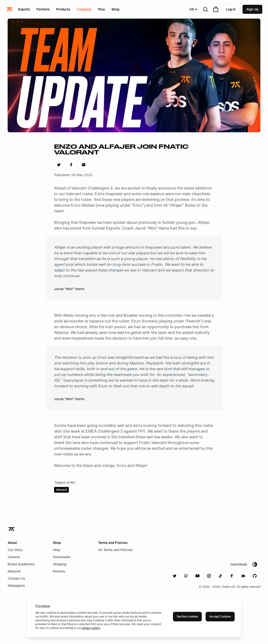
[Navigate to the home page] (10, 9)
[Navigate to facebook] (232, 576)
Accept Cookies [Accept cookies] (220, 616)
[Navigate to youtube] (197, 576)
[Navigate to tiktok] (220, 576)
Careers (14, 557)
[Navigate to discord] (243, 576)
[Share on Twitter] (59, 165)
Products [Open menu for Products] (63, 9)
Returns (59, 571)
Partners (43, 9)
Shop (115, 9)
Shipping (60, 564)
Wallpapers (16, 585)
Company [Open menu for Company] (84, 9)
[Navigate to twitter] (175, 576)
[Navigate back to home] (12, 529)
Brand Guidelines (21, 564)
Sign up (252, 9)
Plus (101, 9)
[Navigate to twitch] (186, 576)
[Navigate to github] (255, 576)
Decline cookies (187, 616)
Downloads (61, 557)
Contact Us (16, 578)
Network (14, 571)
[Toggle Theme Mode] (245, 564)
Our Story (15, 550)
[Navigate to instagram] (209, 576)
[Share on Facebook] (71, 165)
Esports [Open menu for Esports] (24, 9)
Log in (231, 9)
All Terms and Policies (115, 550)
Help (56, 550)
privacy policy (91, 628)
